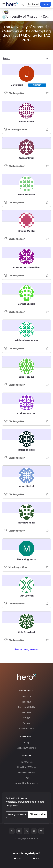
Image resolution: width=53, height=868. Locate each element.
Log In (46, 4)
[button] (4, 4)
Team (26, 59)
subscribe (38, 814)
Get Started (33, 4)
